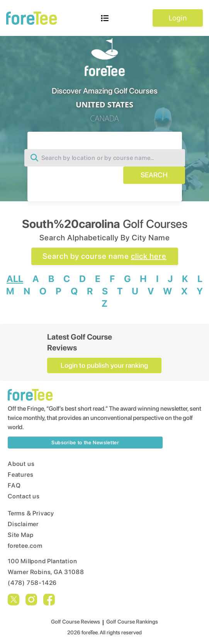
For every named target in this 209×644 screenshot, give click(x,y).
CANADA (104, 118)
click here (149, 256)
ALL (15, 279)
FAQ (14, 485)
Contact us (24, 496)
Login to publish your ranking (104, 365)
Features (20, 475)
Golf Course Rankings (132, 622)
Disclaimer (23, 524)
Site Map (20, 535)
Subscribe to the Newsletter (85, 443)
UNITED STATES (104, 105)
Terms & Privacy (31, 513)
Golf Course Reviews (76, 622)
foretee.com (25, 546)
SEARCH (154, 175)
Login (178, 18)
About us (21, 464)
